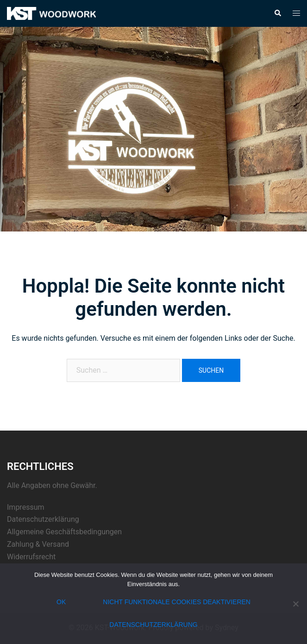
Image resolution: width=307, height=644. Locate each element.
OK (61, 602)
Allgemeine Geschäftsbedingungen (64, 532)
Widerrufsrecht (31, 557)
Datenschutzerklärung (43, 519)
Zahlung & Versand (38, 544)
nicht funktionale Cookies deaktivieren (177, 602)
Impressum (26, 507)
